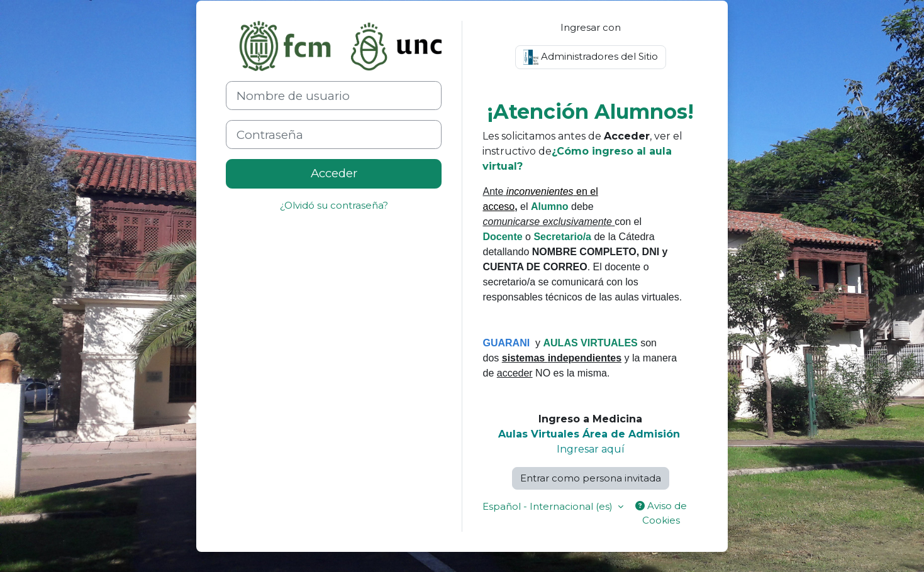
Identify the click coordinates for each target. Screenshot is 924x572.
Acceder (334, 173)
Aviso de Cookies (661, 513)
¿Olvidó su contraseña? (334, 205)
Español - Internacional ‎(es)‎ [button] (549, 506)
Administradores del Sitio (591, 57)
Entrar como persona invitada (591, 478)
